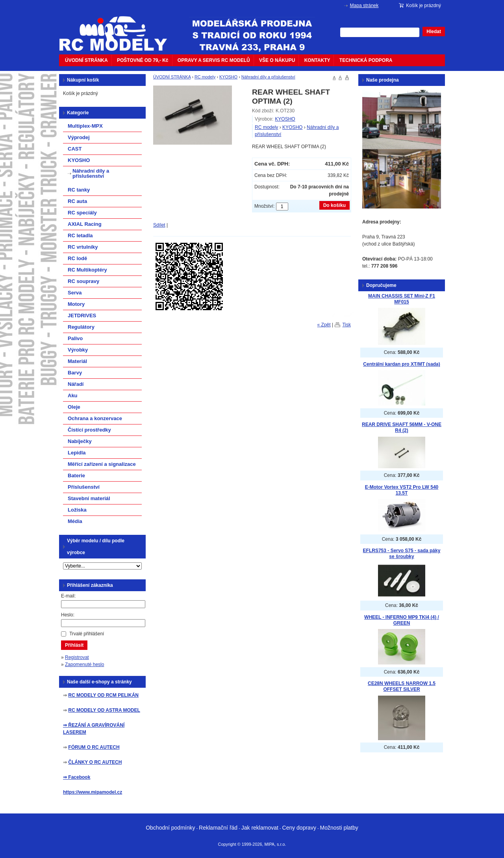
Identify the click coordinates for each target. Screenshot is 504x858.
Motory (76, 304)
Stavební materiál (89, 498)
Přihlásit (74, 645)
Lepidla (77, 453)
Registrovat (77, 657)
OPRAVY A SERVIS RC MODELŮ (214, 60)
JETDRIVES (82, 315)
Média (75, 521)
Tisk (346, 325)
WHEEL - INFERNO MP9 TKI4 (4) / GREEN (402, 620)
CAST (75, 149)
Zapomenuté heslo (84, 664)
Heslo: (68, 615)
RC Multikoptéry (87, 270)
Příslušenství (84, 487)
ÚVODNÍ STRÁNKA (86, 60)
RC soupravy (83, 281)
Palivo (75, 338)
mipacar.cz (118, 29)
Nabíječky (80, 441)
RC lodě (77, 258)
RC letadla (80, 235)
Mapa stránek (364, 6)
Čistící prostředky (89, 430)
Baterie (76, 476)
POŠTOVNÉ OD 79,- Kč (143, 60)
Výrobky (78, 350)
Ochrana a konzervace (95, 418)
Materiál (77, 361)
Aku (73, 395)
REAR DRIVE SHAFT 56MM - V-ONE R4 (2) (402, 427)
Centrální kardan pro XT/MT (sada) (401, 364)
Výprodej (79, 137)
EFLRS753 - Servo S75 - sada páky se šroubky (402, 554)
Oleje (74, 407)
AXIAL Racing (85, 224)
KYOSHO (228, 77)
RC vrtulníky (83, 247)
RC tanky (79, 190)
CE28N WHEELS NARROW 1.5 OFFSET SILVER (402, 686)
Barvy (75, 373)
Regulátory (81, 327)
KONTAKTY (317, 60)
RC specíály (82, 213)
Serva (75, 293)
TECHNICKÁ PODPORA (366, 60)
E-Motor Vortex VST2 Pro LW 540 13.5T (402, 490)
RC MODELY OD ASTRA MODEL (104, 710)
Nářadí (76, 384)
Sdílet (159, 225)
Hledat (434, 32)
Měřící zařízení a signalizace (102, 464)
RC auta (77, 201)
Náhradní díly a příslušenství (268, 77)
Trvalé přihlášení (87, 634)
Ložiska (77, 510)
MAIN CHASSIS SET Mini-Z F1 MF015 (402, 299)
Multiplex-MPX (85, 126)
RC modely (205, 77)
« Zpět (324, 325)
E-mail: (68, 596)
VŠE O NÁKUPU (277, 60)
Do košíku (334, 205)
